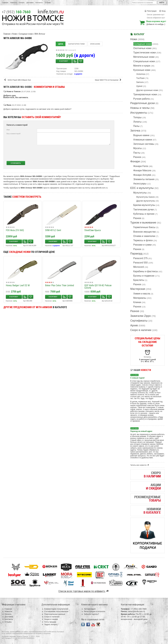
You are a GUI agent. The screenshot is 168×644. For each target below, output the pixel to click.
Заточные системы (144, 144)
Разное (137, 157)
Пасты (137, 153)
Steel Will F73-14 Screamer (109, 80)
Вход (162, 11)
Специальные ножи (144, 61)
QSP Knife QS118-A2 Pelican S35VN (98, 287)
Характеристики (76, 44)
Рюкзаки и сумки (143, 245)
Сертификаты (139, 321)
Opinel (139, 86)
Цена (61, 44)
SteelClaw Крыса (93, 230)
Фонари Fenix (141, 166)
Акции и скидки (50, 619)
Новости (13, 3)
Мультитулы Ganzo (146, 197)
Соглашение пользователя (55, 611)
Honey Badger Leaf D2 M (18, 285)
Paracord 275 (141, 258)
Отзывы (48, 3)
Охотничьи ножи (142, 48)
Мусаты (138, 148)
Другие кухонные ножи (147, 90)
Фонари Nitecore (142, 170)
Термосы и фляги (143, 240)
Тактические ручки (144, 210)
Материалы (140, 298)
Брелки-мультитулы (144, 205)
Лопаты (137, 122)
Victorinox (141, 74)
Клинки (137, 302)
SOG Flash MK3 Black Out (17, 80)
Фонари (135, 161)
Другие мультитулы (146, 201)
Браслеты (139, 280)
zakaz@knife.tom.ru (99, 188)
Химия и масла (142, 294)
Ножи (134, 39)
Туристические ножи (145, 53)
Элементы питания (144, 179)
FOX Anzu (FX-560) (15, 230)
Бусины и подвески (144, 276)
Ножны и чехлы (140, 108)
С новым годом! (138, 378)
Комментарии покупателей (55, 609)
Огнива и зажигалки (144, 236)
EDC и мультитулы (142, 188)
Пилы (136, 126)
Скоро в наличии (141, 330)
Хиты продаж (49, 622)
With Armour (40, 34)
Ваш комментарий (14, 134)
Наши (141, 370)
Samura (140, 82)
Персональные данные (53, 614)
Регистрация (151, 11)
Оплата (22, 3)
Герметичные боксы (144, 227)
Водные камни (141, 135)
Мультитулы (140, 193)
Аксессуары (140, 184)
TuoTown (141, 78)
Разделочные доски (143, 103)
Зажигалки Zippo (141, 316)
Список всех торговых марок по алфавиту (84, 591)
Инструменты (139, 113)
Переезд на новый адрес (141, 431)
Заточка (135, 131)
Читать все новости (140, 465)
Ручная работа (141, 99)
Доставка (30, 3)
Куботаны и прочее (144, 214)
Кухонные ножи (142, 70)
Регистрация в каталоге (93, 611)
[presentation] (88, 153)
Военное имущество (145, 232)
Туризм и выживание (143, 223)
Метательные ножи (144, 57)
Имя (8, 130)
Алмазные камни (143, 140)
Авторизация (88, 609)
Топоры (137, 117)
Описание (95, 44)
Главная (5, 3)
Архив (134, 325)
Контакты (39, 3)
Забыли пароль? (90, 614)
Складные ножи (143, 44)
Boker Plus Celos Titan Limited (60, 285)
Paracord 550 (141, 263)
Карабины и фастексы (146, 271)
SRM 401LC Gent (53, 230)
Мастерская (138, 289)
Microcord (139, 267)
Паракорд (136, 254)
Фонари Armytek (142, 175)
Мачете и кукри (142, 66)
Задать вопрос (49, 624)
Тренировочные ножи (145, 94)
